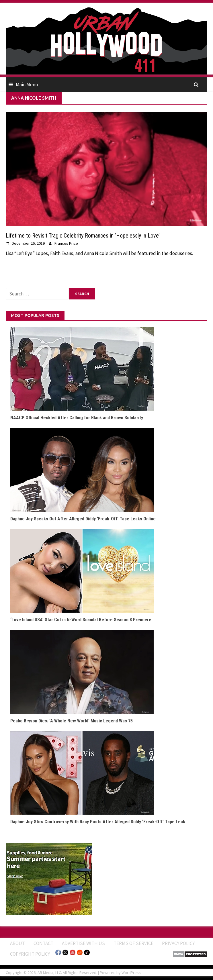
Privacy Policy (178, 943)
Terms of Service (133, 943)
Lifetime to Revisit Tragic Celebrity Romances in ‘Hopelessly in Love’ (83, 236)
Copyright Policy (30, 954)
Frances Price (66, 243)
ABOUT (17, 943)
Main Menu (27, 85)
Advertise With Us (83, 943)
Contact (43, 943)
